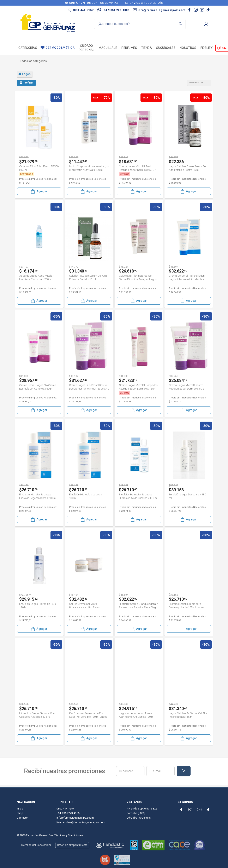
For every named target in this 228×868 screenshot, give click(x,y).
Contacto (22, 818)
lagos (24, 74)
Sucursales (166, 48)
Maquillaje (108, 48)
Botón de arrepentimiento (72, 845)
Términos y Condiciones (69, 835)
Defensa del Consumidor (36, 845)
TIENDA (147, 48)
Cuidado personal (87, 48)
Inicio (20, 809)
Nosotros (188, 48)
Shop (20, 813)
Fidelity (207, 48)
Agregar (39, 191)
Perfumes (129, 48)
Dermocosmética (60, 48)
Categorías (28, 48)
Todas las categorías (33, 61)
